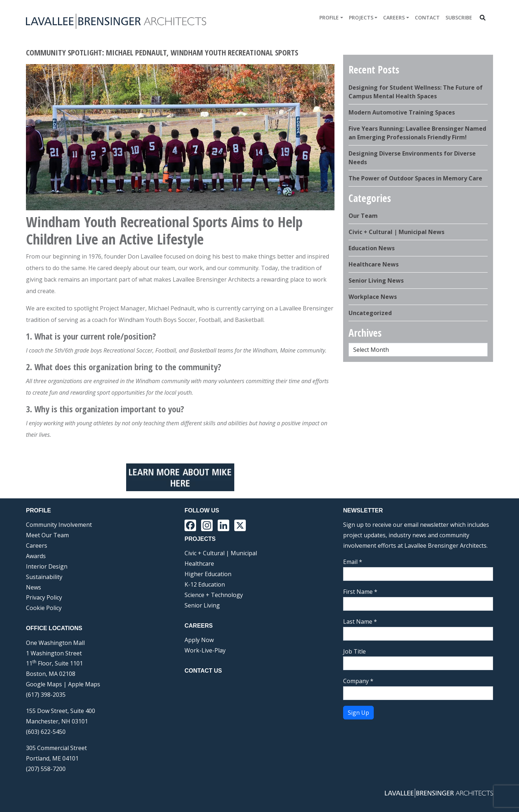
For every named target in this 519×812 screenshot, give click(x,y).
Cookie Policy (44, 608)
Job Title (354, 651)
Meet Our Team (47, 535)
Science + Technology (214, 595)
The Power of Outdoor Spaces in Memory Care (415, 178)
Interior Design (47, 566)
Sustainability (44, 577)
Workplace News (373, 297)
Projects (361, 17)
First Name (360, 592)
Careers (394, 17)
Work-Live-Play (205, 650)
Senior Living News (376, 281)
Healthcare (199, 564)
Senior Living (202, 605)
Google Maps (44, 684)
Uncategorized (370, 313)
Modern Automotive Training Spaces (402, 112)
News (34, 587)
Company (358, 681)
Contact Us (203, 671)
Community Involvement (59, 525)
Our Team (363, 216)
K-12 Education (205, 584)
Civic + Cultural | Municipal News (396, 232)
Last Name (360, 622)
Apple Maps (84, 684)
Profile (329, 17)
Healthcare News (374, 264)
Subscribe (459, 17)
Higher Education (208, 574)
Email (353, 562)
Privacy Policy (44, 597)
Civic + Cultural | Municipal (221, 553)
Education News (372, 248)
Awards (36, 556)
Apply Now (199, 640)
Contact (427, 17)
